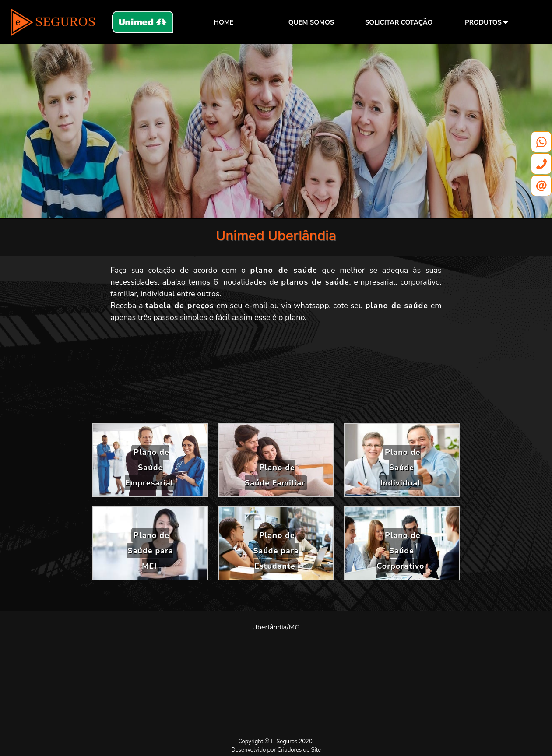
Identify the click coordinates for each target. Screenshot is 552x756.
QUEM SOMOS (311, 22)
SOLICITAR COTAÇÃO (399, 22)
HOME (223, 22)
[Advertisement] (276, 376)
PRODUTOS (486, 22)
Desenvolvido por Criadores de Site (276, 750)
